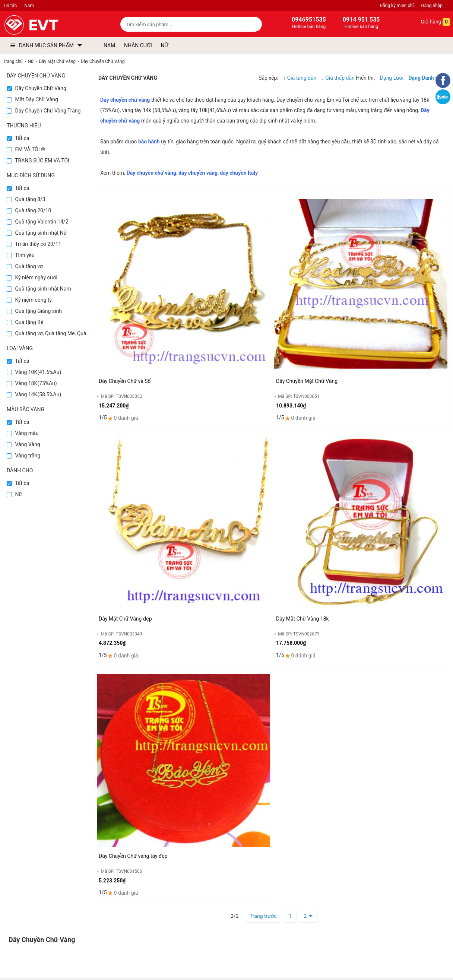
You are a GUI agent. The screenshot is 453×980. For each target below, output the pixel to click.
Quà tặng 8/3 (26, 199)
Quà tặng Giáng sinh (34, 311)
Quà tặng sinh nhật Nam (39, 289)
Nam (29, 6)
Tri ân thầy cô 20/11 (34, 244)
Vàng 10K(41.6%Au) (34, 372)
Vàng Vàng (23, 444)
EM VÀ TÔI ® (26, 149)
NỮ (164, 45)
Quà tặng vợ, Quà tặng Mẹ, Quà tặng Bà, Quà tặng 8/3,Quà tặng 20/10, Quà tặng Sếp (49, 333)
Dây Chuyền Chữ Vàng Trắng (44, 111)
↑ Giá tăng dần (300, 78)
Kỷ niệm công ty (29, 300)
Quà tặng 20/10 (29, 210)
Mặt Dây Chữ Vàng (32, 99)
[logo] (49, 25)
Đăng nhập (432, 6)
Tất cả (18, 138)
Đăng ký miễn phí (397, 6)
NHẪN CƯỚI (138, 45)
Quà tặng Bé (25, 322)
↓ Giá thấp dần (339, 78)
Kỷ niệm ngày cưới (32, 277)
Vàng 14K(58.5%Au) (34, 394)
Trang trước (263, 916)
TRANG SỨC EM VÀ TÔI (38, 161)
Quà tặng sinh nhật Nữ (37, 233)
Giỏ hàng (430, 22)
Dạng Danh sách (428, 78)
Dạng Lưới (392, 78)
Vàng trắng (23, 456)
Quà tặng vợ (25, 266)
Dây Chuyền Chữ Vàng (37, 88)
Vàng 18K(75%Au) (32, 383)
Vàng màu (23, 433)
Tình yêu (21, 255)
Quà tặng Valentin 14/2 (38, 222)
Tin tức (10, 6)
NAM (109, 45)
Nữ (14, 494)
